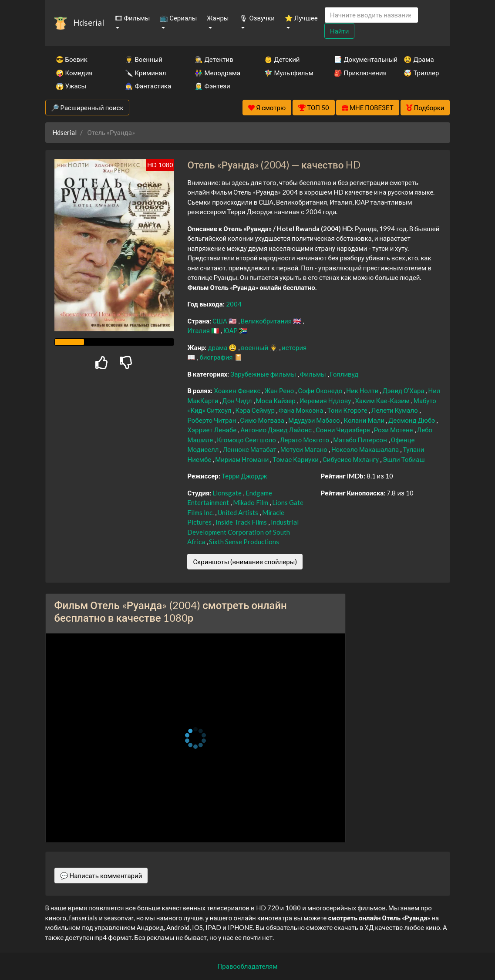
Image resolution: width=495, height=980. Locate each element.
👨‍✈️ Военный (143, 59)
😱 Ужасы (71, 86)
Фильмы (314, 374)
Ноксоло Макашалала (366, 449)
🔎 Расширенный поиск (87, 108)
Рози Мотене (394, 430)
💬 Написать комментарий (101, 876)
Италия (199, 330)
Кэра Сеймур (256, 410)
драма (218, 347)
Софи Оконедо (321, 391)
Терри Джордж (244, 476)
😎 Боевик (72, 59)
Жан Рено (280, 391)
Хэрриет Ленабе (212, 430)
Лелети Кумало (395, 410)
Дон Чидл (237, 401)
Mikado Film (251, 502)
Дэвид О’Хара (404, 391)
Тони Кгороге (348, 410)
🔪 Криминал (145, 73)
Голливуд (344, 374)
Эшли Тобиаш (404, 459)
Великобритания (267, 321)
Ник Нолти (363, 391)
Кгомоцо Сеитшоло (247, 440)
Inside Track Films (242, 522)
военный (255, 347)
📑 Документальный (357, 59)
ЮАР (231, 330)
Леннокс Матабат (250, 449)
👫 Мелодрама (217, 73)
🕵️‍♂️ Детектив (214, 59)
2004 (234, 304)
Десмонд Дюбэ (412, 420)
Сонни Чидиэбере (343, 430)
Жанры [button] (218, 18)
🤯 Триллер (421, 73)
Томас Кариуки (296, 459)
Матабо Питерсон (361, 440)
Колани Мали (365, 420)
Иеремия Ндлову (326, 401)
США (221, 321)
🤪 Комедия (74, 73)
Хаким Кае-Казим (383, 401)
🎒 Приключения (357, 73)
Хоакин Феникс (238, 391)
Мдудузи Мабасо (315, 420)
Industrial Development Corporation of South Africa (243, 532)
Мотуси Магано (305, 449)
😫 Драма (419, 59)
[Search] (371, 15)
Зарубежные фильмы (264, 374)
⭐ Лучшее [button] (301, 18)
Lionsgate (228, 493)
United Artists (239, 512)
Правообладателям (248, 966)
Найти (339, 31)
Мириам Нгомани (242, 459)
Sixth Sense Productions (244, 542)
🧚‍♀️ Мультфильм (287, 73)
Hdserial (89, 22)
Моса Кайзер (276, 401)
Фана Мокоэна (302, 410)
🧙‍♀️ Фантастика (148, 86)
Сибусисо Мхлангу (351, 459)
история (294, 347)
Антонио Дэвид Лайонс (277, 430)
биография (217, 357)
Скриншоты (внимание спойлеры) (245, 562)
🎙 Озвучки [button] (257, 18)
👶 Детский (282, 59)
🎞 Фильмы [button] (132, 18)
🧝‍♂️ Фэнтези (212, 86)
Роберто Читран (212, 420)
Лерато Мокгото (305, 440)
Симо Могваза (263, 420)
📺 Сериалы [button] (178, 18)
